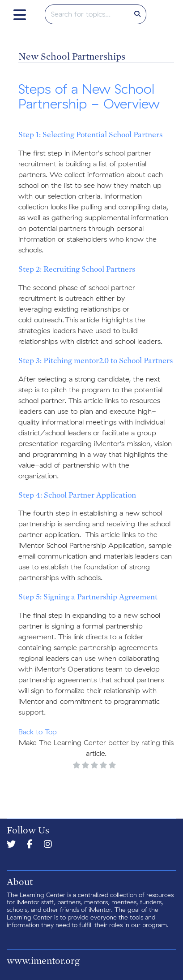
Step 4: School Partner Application (77, 495)
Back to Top (38, 732)
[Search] (137, 14)
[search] (87, 14)
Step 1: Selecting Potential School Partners (90, 134)
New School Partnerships (72, 56)
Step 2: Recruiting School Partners (77, 269)
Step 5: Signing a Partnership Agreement (88, 596)
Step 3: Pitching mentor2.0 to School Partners (96, 360)
